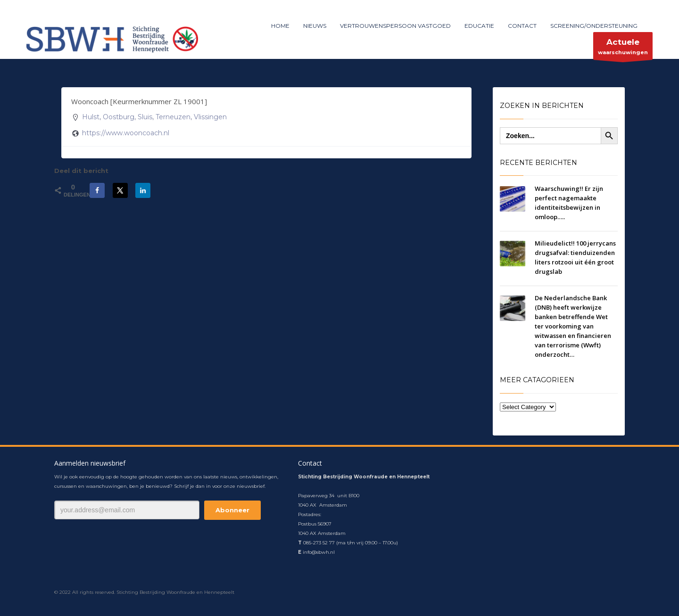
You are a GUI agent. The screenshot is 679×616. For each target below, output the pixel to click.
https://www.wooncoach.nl (126, 133)
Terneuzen (173, 117)
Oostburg (119, 117)
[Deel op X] (120, 190)
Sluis (145, 117)
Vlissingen (210, 117)
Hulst (91, 117)
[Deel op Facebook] (97, 190)
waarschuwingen (623, 48)
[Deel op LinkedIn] (143, 190)
